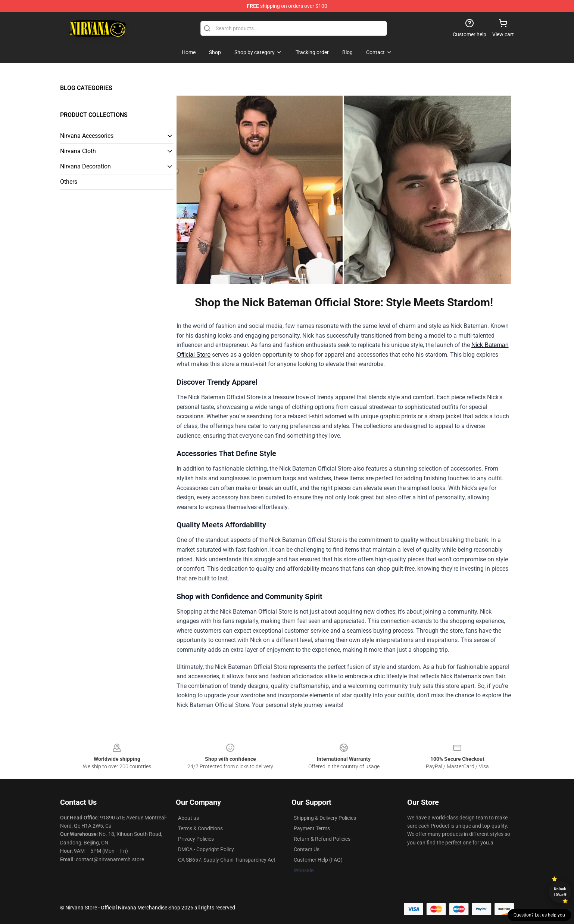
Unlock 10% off (560, 892)
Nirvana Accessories (87, 136)
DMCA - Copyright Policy (206, 849)
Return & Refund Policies (322, 839)
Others (69, 182)
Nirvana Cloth (78, 151)
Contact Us (307, 849)
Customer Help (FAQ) (318, 860)
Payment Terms (312, 828)
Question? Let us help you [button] (539, 915)
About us (188, 818)
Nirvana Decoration (85, 166)
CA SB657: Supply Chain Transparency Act (227, 860)
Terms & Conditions (200, 828)
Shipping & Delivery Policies (325, 818)
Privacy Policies (196, 839)
